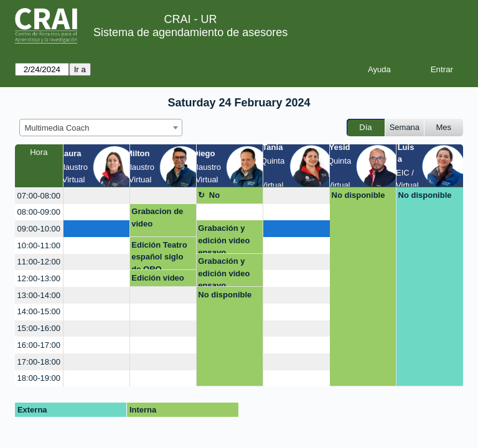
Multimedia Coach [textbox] (57, 128)
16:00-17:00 (39, 345)
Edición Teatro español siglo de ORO (159, 255)
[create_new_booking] (96, 196)
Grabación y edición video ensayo (224, 239)
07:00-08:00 (39, 196)
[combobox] (101, 128)
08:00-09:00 (39, 212)
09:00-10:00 (39, 229)
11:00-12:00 (39, 262)
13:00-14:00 (39, 295)
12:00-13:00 (39, 278)
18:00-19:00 (39, 378)
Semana (405, 127)
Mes (444, 127)
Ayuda (379, 69)
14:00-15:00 (39, 311)
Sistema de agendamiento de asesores (190, 32)
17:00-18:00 (39, 362)
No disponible (229, 197)
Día (365, 127)
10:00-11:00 (39, 245)
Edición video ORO (158, 280)
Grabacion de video (157, 217)
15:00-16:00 (39, 328)
